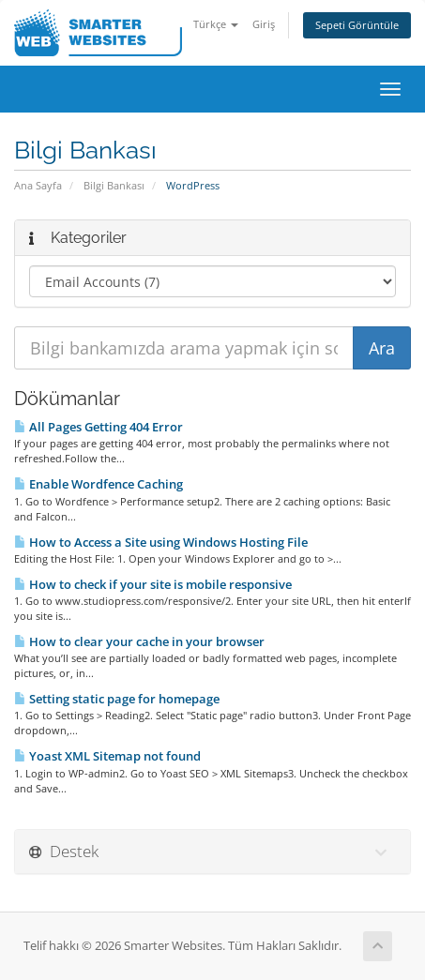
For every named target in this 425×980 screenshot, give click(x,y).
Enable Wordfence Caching (99, 484)
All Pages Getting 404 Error (99, 427)
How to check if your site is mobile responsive (153, 584)
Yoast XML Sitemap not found (107, 756)
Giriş (264, 24)
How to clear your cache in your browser (139, 641)
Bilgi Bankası (114, 185)
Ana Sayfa (38, 185)
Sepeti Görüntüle (357, 25)
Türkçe (216, 24)
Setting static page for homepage (117, 699)
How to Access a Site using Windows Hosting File (161, 542)
